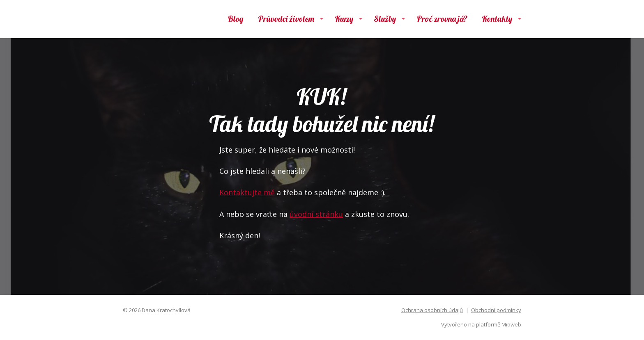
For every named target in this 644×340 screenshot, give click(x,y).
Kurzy (344, 19)
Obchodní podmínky (496, 310)
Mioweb (511, 324)
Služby (385, 19)
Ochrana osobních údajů (432, 310)
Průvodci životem (286, 19)
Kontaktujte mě (247, 192)
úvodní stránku (316, 214)
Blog (236, 19)
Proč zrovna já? (442, 19)
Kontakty (497, 19)
